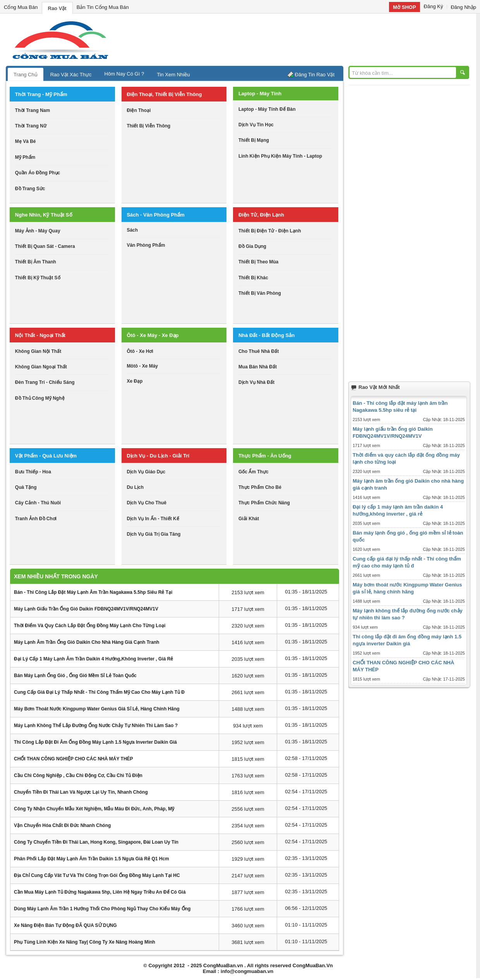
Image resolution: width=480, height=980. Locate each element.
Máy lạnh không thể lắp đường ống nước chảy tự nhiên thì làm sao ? (96, 726)
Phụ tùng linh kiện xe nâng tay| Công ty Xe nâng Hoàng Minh (85, 942)
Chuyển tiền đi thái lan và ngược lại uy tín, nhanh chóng (81, 792)
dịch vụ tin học (256, 125)
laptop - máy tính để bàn (267, 109)
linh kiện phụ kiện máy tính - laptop (280, 156)
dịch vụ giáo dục (146, 472)
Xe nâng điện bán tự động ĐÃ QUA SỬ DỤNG (65, 925)
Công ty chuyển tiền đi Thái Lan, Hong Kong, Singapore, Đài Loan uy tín (96, 842)
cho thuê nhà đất (259, 351)
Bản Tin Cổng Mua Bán (103, 7)
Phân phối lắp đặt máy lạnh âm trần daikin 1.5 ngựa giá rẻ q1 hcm (92, 859)
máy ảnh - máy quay (38, 231)
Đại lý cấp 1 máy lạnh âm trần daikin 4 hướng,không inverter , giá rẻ (93, 659)
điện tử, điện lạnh (261, 215)
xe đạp (135, 381)
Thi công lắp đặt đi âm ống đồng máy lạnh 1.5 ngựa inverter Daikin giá (95, 742)
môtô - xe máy (142, 366)
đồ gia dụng (252, 246)
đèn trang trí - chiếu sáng (45, 382)
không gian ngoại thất (41, 367)
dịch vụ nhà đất (256, 382)
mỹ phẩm (25, 157)
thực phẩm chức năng (264, 503)
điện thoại (139, 110)
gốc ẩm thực (254, 472)
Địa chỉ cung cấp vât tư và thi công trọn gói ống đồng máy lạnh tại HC (97, 875)
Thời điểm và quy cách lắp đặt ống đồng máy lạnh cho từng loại (90, 626)
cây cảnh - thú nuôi (38, 503)
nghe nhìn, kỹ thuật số (44, 215)
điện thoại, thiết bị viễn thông (164, 94)
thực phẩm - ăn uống (265, 456)
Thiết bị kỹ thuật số (38, 278)
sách (132, 230)
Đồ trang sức (30, 189)
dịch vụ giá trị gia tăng (153, 534)
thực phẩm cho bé (260, 487)
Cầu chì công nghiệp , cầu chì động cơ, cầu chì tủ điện (78, 775)
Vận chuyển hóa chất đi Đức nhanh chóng (62, 825)
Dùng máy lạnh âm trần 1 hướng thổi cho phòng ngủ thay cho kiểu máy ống (102, 909)
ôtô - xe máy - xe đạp (153, 335)
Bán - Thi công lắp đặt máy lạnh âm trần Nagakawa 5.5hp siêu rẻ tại (93, 592)
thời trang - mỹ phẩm (41, 94)
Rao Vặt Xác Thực (71, 75)
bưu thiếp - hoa (33, 472)
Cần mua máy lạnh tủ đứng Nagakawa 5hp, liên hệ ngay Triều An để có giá (100, 892)
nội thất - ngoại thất (40, 335)
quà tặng (26, 487)
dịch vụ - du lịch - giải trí (158, 456)
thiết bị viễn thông (148, 126)
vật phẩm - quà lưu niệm (46, 456)
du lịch (135, 487)
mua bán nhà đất (258, 367)
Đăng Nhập (463, 7)
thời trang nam (33, 110)
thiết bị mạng (254, 140)
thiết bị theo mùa (258, 262)
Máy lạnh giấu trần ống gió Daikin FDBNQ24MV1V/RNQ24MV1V (86, 609)
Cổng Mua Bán (21, 7)
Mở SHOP (404, 7)
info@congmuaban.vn (247, 971)
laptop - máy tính (260, 94)
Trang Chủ (26, 75)
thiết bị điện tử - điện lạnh (270, 231)
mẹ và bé (26, 141)
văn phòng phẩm (146, 245)
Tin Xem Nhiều (173, 75)
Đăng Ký (434, 6)
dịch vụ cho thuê (147, 503)
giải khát (249, 519)
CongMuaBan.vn (223, 965)
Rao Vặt (57, 8)
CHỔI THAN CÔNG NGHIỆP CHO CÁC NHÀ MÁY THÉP (74, 759)
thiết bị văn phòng (260, 293)
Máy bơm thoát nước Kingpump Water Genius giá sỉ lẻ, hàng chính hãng (97, 709)
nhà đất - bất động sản (267, 335)
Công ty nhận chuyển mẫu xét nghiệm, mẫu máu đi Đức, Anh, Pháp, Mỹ (94, 809)
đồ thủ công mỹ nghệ (40, 398)
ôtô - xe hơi (140, 351)
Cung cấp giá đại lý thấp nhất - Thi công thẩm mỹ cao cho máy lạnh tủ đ (99, 692)
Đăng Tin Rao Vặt (315, 75)
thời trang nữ (31, 126)
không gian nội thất (38, 351)
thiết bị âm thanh (36, 262)
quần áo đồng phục (38, 173)
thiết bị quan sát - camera (45, 246)
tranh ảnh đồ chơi (36, 519)
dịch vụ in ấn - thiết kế (153, 519)
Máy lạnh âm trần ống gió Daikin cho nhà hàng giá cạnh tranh (87, 642)
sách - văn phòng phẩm (155, 215)
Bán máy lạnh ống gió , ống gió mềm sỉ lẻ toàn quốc (75, 676)
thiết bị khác (253, 278)
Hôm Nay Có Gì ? (124, 74)
